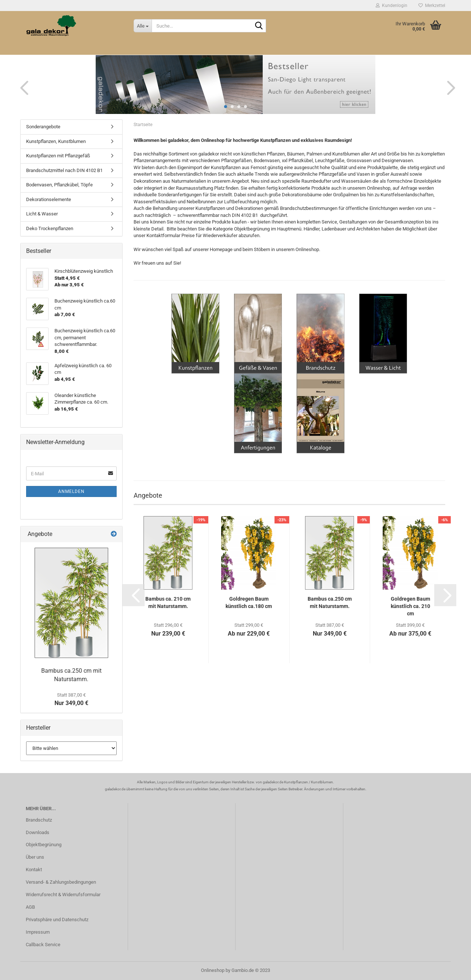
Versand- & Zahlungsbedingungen (61, 882)
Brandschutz (39, 820)
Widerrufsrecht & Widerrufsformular (63, 895)
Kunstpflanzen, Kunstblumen (56, 141)
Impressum (38, 932)
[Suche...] (143, 26)
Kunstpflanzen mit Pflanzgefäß (58, 156)
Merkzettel (432, 6)
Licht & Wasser (42, 214)
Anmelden (71, 491)
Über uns (35, 857)
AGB (30, 907)
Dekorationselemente (49, 199)
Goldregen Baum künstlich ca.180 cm (249, 602)
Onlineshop (213, 970)
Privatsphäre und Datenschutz (57, 920)
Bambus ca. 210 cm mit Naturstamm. (168, 602)
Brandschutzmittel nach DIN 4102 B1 (64, 170)
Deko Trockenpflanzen (50, 228)
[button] (22, 87)
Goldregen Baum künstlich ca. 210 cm (410, 606)
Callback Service (43, 945)
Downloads (38, 832)
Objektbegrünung (44, 845)
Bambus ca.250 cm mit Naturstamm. (330, 602)
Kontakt (34, 870)
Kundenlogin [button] (392, 6)
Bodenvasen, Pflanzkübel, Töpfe (59, 185)
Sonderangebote (43, 127)
